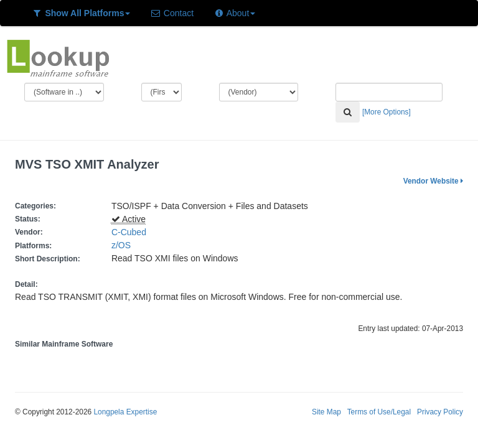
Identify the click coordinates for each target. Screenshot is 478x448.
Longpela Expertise (125, 412)
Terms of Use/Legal (379, 412)
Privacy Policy (440, 412)
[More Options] (387, 112)
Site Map (326, 412)
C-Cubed (129, 232)
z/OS (124, 245)
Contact (172, 13)
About (234, 13)
